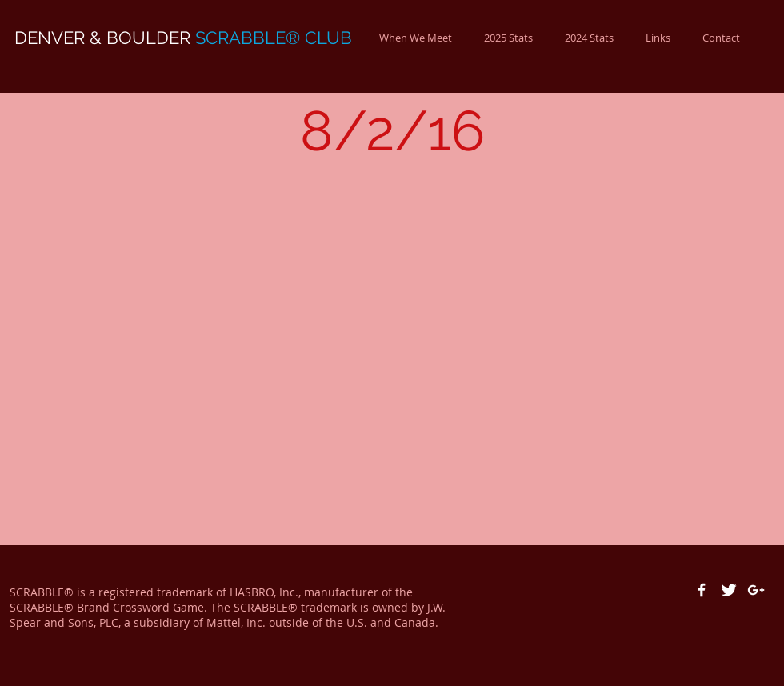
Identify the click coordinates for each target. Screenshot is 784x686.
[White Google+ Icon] (756, 590)
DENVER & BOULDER (183, 38)
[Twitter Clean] (729, 590)
